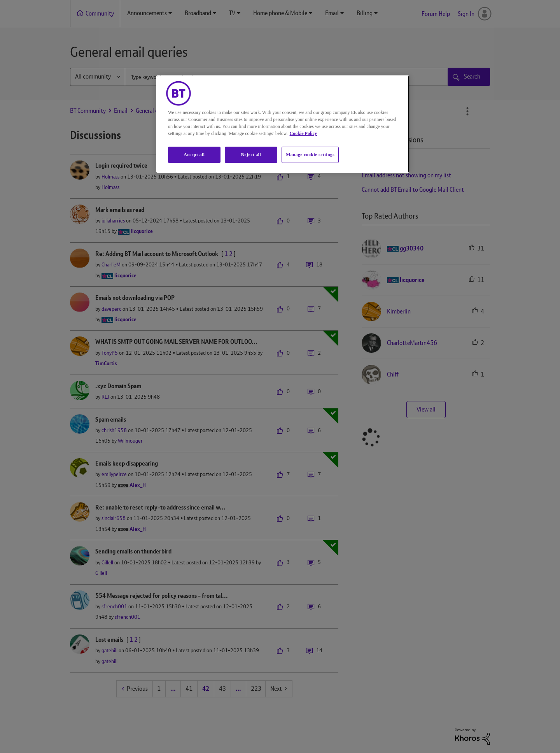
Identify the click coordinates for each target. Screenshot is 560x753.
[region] (283, 124)
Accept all (194, 154)
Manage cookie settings (310, 154)
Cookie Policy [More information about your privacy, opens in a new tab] (303, 133)
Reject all (251, 154)
